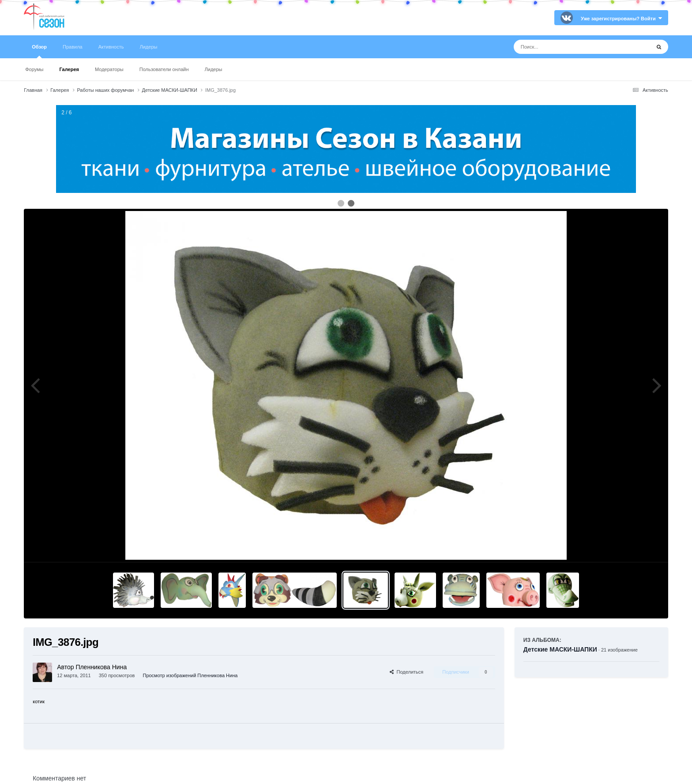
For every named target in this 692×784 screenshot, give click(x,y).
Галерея (69, 69)
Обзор (39, 51)
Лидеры (214, 69)
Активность (111, 47)
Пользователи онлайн (164, 69)
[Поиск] (566, 47)
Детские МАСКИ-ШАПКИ (560, 649)
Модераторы (109, 69)
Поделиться (406, 672)
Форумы (34, 69)
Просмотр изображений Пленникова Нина (190, 675)
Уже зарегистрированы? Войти (621, 19)
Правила (73, 47)
